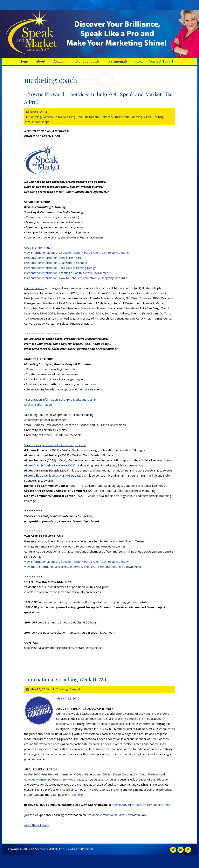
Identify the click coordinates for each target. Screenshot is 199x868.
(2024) (55, 475)
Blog (138, 61)
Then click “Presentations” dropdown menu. (113, 567)
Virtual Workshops (37, 122)
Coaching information (38, 247)
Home (24, 61)
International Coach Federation (120, 815)
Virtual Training (154, 117)
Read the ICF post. (37, 825)
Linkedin (181, 850)
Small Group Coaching (128, 117)
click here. (164, 805)
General (48, 117)
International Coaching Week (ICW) (65, 679)
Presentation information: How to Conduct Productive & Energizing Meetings (76, 278)
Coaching (60, 61)
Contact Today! (161, 61)
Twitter (173, 850)
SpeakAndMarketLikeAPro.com (132, 805)
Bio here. (77, 795)
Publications (91, 117)
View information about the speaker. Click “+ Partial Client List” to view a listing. (77, 253)
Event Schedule (87, 61)
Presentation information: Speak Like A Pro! (53, 258)
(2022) (50, 465)
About (41, 61)
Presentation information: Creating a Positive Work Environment (67, 273)
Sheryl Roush (68, 779)
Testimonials (117, 61)
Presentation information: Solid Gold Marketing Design (60, 268)
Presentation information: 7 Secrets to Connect (56, 263)
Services (106, 117)
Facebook (93, 815)
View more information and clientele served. (54, 567)
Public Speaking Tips (68, 117)
